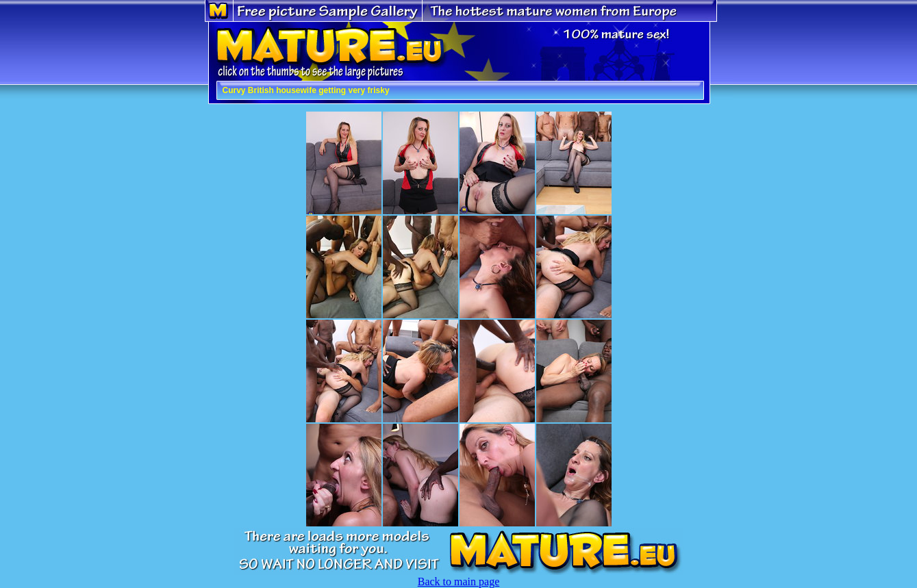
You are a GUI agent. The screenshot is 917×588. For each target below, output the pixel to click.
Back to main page (459, 581)
